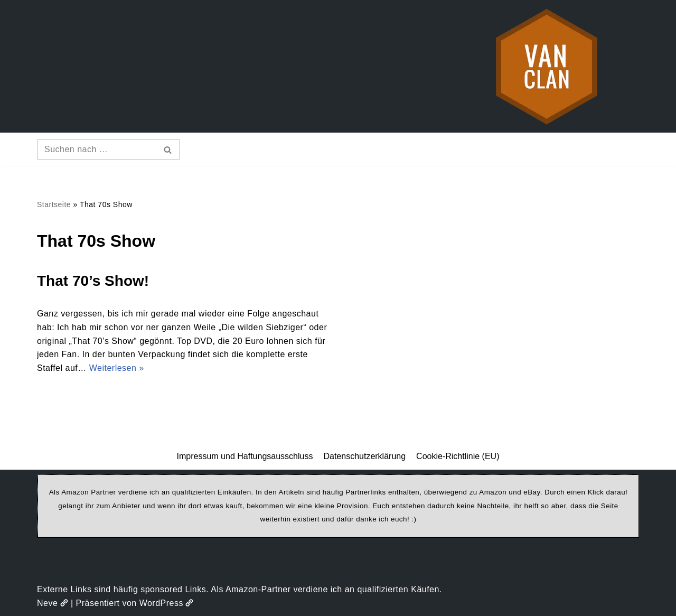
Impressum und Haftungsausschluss (245, 456)
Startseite (54, 204)
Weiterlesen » (117, 368)
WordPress (167, 603)
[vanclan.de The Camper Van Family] (547, 66)
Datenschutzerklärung (364, 456)
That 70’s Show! (93, 281)
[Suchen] (97, 150)
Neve (53, 603)
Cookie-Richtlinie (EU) (458, 456)
